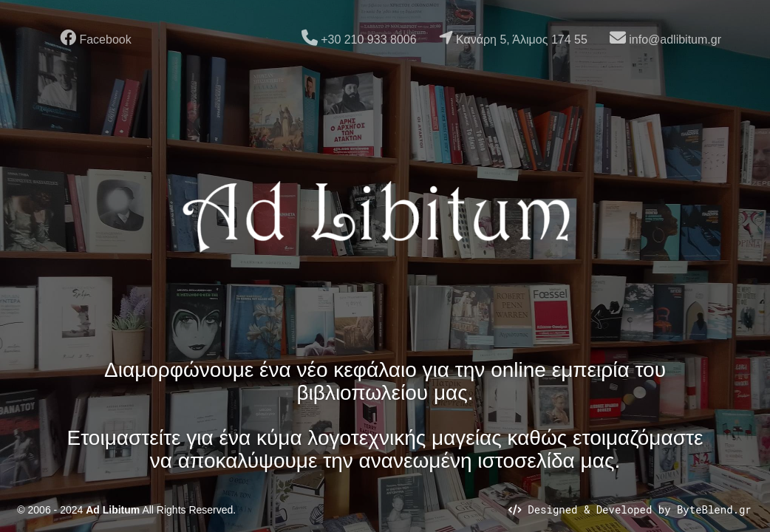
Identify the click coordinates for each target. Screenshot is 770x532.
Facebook (96, 38)
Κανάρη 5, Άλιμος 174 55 (513, 38)
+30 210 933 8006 (359, 38)
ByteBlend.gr (714, 509)
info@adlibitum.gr (665, 38)
